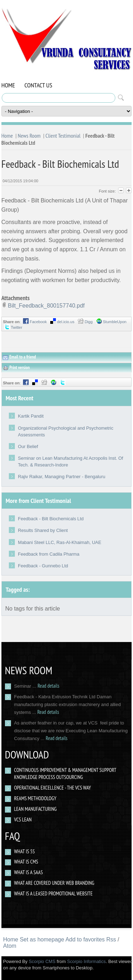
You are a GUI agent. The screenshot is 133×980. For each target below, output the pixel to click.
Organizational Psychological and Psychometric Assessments (66, 431)
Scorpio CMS (42, 961)
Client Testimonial (63, 136)
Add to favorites (85, 939)
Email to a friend (19, 357)
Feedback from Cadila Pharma (49, 554)
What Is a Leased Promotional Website (53, 893)
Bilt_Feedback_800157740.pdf (46, 306)
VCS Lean (23, 819)
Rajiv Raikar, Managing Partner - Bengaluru (62, 477)
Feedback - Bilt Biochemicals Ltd (51, 519)
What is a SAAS (28, 872)
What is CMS (26, 862)
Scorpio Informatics (86, 961)
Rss (111, 939)
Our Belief (28, 446)
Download (27, 754)
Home (8, 85)
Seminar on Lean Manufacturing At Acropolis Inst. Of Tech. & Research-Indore (71, 462)
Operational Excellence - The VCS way (53, 788)
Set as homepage (42, 939)
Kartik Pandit (31, 416)
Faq (12, 836)
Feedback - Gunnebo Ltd (43, 566)
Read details (48, 686)
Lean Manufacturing (35, 809)
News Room (29, 136)
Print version (16, 368)
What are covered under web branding (54, 883)
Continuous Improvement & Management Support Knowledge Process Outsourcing (65, 773)
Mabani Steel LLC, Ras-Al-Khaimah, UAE (60, 542)
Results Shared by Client (43, 530)
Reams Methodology (35, 798)
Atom (10, 946)
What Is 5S (25, 851)
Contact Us (38, 85)
